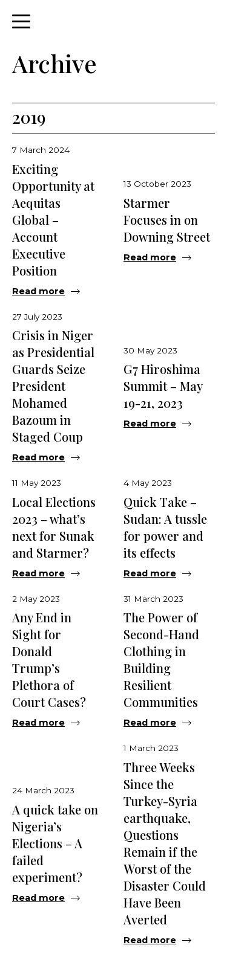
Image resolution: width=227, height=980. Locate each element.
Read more (38, 291)
